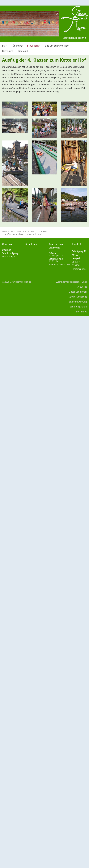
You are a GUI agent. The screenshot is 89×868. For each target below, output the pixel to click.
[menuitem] (5, 47)
